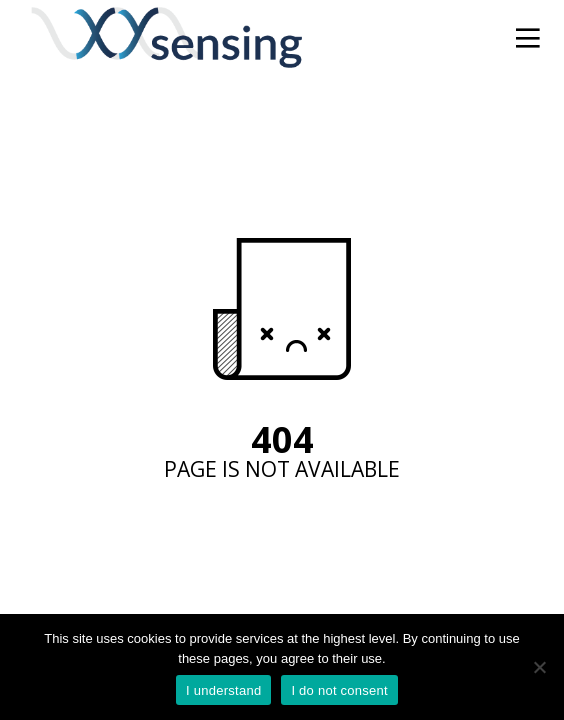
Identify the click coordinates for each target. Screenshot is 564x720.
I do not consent (339, 690)
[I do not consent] (539, 667)
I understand (223, 690)
